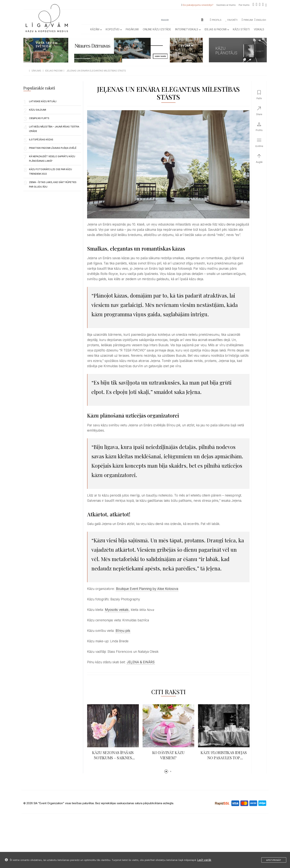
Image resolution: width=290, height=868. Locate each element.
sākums (36, 71)
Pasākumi (132, 29)
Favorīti (232, 20)
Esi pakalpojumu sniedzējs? (198, 5)
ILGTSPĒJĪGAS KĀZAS (41, 140)
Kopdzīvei (114, 29)
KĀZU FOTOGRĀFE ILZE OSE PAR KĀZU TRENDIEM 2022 (50, 172)
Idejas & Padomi (217, 29)
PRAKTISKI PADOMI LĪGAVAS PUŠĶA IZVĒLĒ (53, 148)
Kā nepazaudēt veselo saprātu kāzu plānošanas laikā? (52, 159)
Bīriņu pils (123, 631)
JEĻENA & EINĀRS (141, 662)
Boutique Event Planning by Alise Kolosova (147, 589)
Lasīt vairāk (204, 860)
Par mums (244, 5)
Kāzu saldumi (38, 110)
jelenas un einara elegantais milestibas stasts (96, 71)
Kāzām (96, 29)
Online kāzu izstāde (157, 29)
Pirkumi (247, 20)
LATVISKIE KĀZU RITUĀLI (43, 101)
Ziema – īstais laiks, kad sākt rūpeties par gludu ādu (53, 184)
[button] (166, 771)
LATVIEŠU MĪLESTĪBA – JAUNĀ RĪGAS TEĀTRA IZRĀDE (54, 129)
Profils (216, 20)
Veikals (259, 29)
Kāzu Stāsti (241, 29)
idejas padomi (54, 71)
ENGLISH (260, 20)
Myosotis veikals (117, 610)
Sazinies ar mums (226, 5)
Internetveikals (188, 29)
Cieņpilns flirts (39, 118)
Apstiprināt (274, 860)
